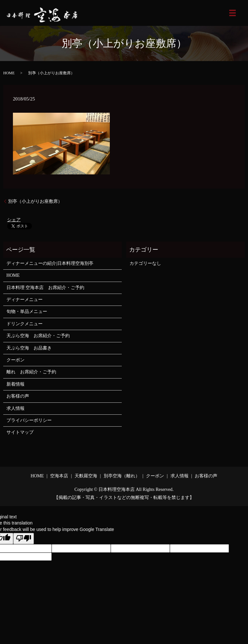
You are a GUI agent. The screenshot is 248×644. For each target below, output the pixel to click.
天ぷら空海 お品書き (29, 348)
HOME (9, 73)
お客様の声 (18, 396)
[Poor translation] (24, 539)
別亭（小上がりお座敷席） (35, 201)
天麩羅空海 (86, 476)
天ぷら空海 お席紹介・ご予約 (38, 336)
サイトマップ (20, 432)
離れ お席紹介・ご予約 (31, 372)
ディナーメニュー (25, 300)
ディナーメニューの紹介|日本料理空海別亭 (50, 263)
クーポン (15, 360)
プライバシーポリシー (29, 420)
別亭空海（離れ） (122, 476)
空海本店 (59, 476)
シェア (14, 220)
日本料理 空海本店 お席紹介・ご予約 (46, 288)
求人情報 (15, 408)
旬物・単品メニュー (27, 312)
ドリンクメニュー (25, 324)
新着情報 (15, 384)
